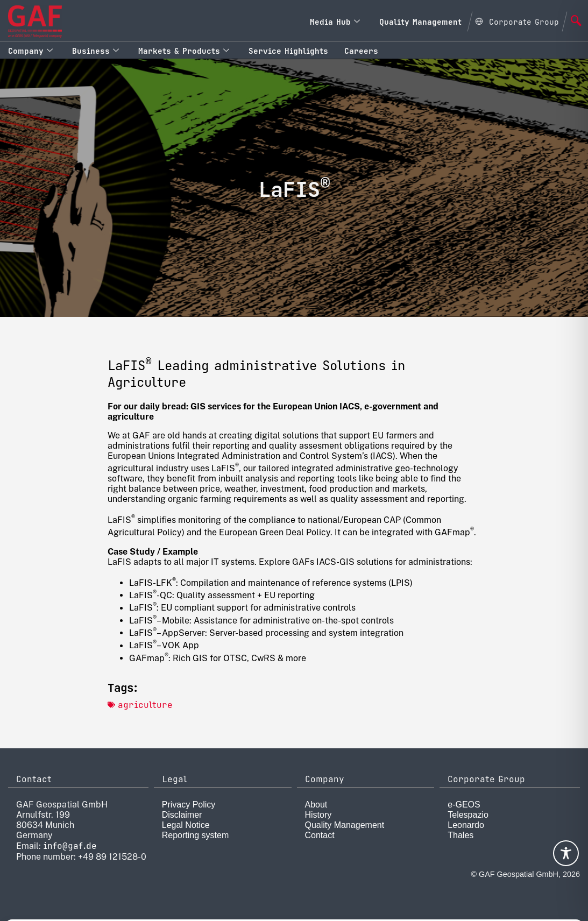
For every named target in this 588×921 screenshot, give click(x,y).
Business (95, 51)
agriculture (145, 705)
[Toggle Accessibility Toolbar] (566, 853)
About (316, 805)
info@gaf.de (70, 846)
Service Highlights (288, 51)
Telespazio (468, 815)
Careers (361, 51)
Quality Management (420, 22)
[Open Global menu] (517, 20)
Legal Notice (186, 825)
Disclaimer (182, 815)
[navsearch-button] (576, 22)
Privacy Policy (189, 805)
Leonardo (466, 825)
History (318, 815)
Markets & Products (184, 51)
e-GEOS (464, 805)
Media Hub (335, 22)
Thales (461, 835)
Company (30, 51)
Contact (320, 835)
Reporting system (196, 835)
